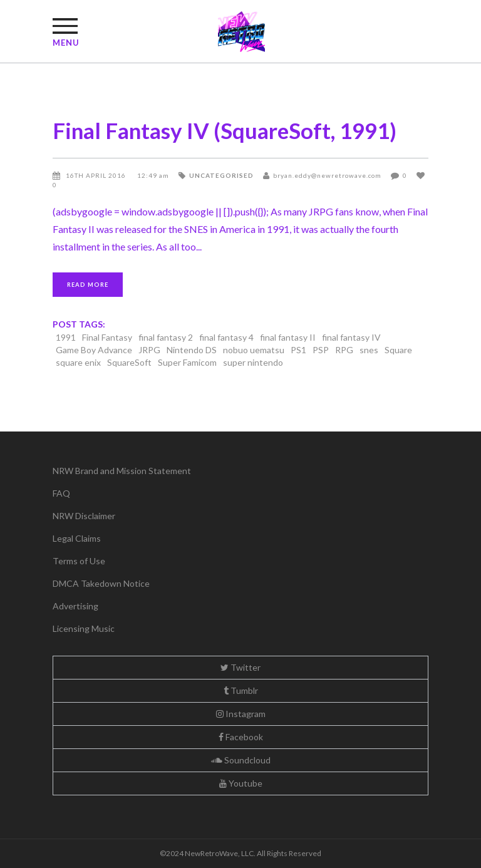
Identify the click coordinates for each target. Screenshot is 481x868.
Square (398, 350)
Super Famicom (187, 362)
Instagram (241, 714)
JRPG (149, 350)
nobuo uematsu (254, 350)
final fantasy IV (351, 337)
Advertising (75, 606)
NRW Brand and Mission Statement (122, 471)
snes (369, 350)
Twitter (240, 667)
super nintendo (253, 362)
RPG (344, 350)
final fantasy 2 (166, 337)
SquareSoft (129, 362)
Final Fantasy (107, 337)
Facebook (241, 737)
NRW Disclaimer (84, 516)
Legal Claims (77, 538)
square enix (78, 362)
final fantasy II (288, 337)
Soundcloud (241, 760)
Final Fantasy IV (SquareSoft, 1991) (225, 130)
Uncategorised (221, 175)
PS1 (298, 350)
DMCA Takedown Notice (101, 583)
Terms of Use (79, 561)
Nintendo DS (192, 350)
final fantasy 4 (226, 337)
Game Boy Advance (94, 350)
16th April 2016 (97, 175)
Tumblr (241, 690)
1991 (66, 337)
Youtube (241, 783)
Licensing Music (84, 628)
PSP (321, 350)
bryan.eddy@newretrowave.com (327, 175)
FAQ (61, 493)
